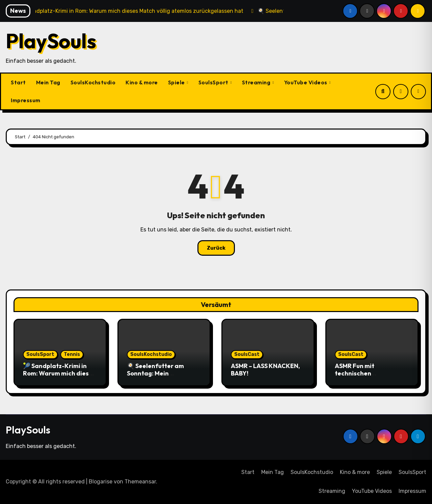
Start (18, 82)
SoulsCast (247, 354)
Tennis (72, 354)
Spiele (177, 82)
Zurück (216, 248)
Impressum (26, 100)
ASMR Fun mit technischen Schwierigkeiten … (362, 373)
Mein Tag (48, 82)
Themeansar (140, 482)
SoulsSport (214, 82)
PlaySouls (51, 41)
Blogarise (101, 482)
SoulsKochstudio (93, 82)
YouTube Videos (306, 82)
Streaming (257, 82)
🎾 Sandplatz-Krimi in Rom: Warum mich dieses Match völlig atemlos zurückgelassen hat (59, 377)
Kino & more (142, 82)
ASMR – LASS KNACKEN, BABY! (265, 370)
